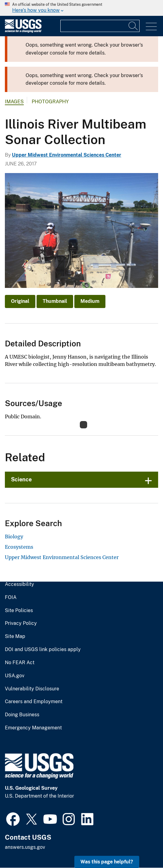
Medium (90, 301)
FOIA (11, 597)
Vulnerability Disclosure (32, 689)
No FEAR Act (20, 663)
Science (21, 479)
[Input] (100, 26)
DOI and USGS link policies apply (43, 650)
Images (14, 102)
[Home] (23, 31)
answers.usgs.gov (25, 847)
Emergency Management (33, 728)
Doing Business (22, 715)
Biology (14, 537)
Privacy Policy (21, 623)
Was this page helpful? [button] (107, 862)
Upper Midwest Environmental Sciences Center (67, 155)
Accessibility (19, 584)
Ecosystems (19, 547)
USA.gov (15, 676)
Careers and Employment (34, 702)
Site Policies (19, 611)
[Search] (133, 26)
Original (20, 301)
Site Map (15, 636)
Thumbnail (55, 301)
